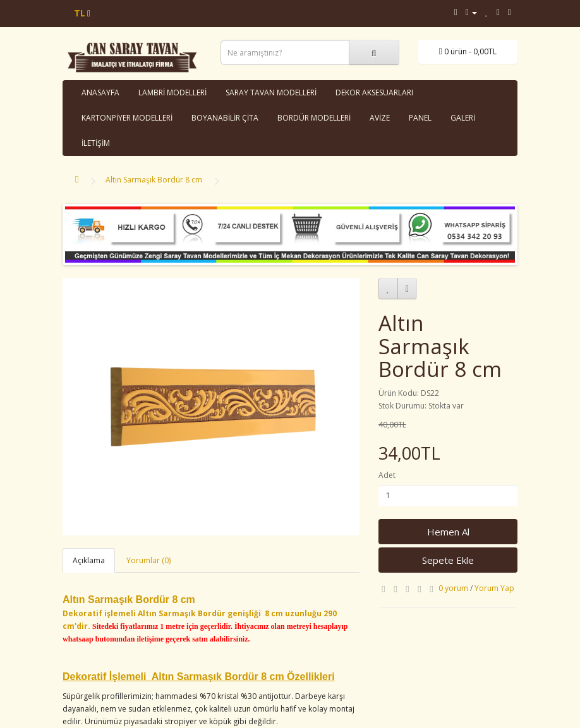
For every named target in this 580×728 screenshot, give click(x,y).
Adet (387, 475)
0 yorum (453, 588)
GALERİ (463, 118)
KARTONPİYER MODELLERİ (127, 118)
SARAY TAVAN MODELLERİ (271, 92)
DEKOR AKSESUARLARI (374, 92)
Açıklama (89, 560)
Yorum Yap (494, 588)
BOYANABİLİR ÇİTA (225, 118)
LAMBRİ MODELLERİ (172, 92)
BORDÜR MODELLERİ (314, 118)
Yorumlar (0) (148, 560)
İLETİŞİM (96, 143)
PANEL (420, 118)
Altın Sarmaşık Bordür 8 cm (154, 180)
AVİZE (380, 118)
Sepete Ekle (448, 560)
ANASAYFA (100, 92)
